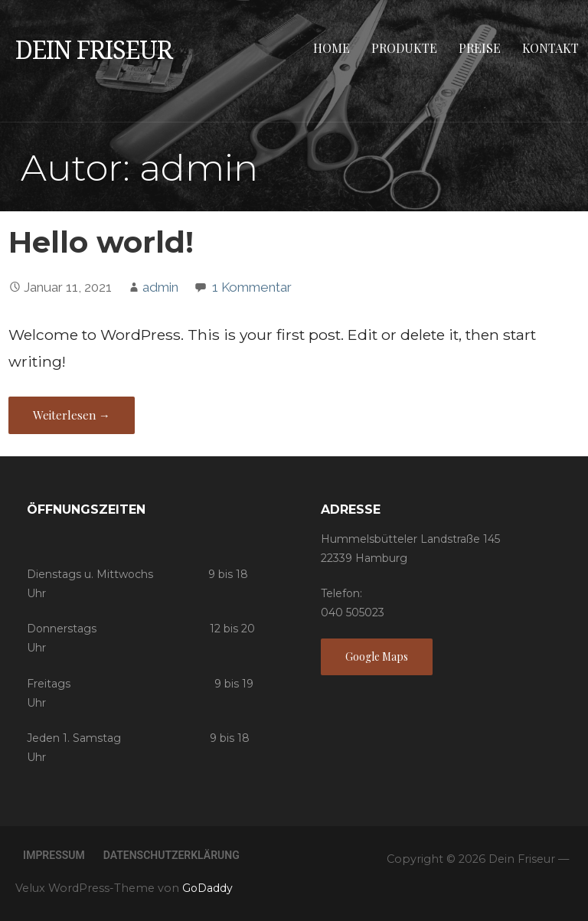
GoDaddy (207, 888)
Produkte (404, 48)
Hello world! (101, 242)
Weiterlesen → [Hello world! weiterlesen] (72, 415)
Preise (480, 48)
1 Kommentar (252, 287)
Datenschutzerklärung (171, 855)
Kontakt (550, 48)
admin (160, 287)
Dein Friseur (94, 51)
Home (332, 48)
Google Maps (377, 656)
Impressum (54, 855)
